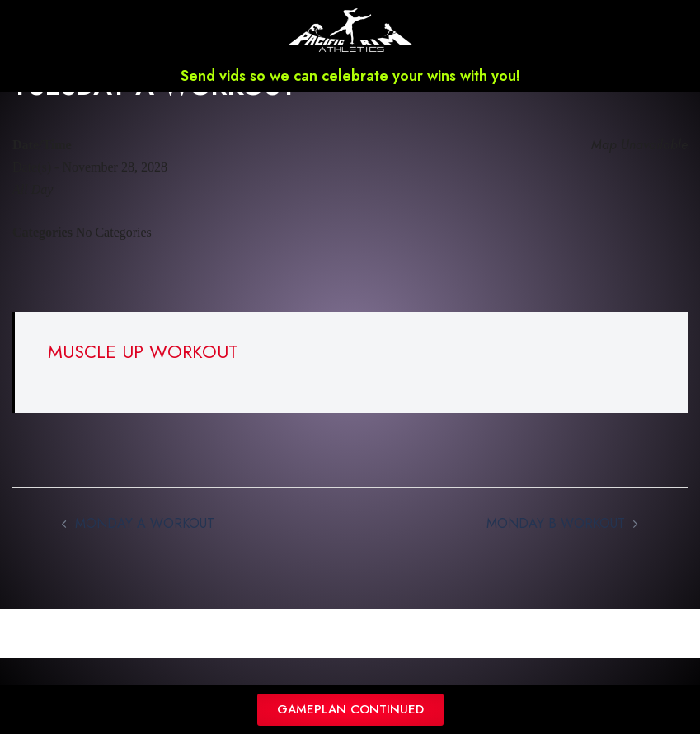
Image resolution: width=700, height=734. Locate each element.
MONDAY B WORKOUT (556, 545)
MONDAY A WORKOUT (145, 545)
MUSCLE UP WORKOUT (143, 373)
